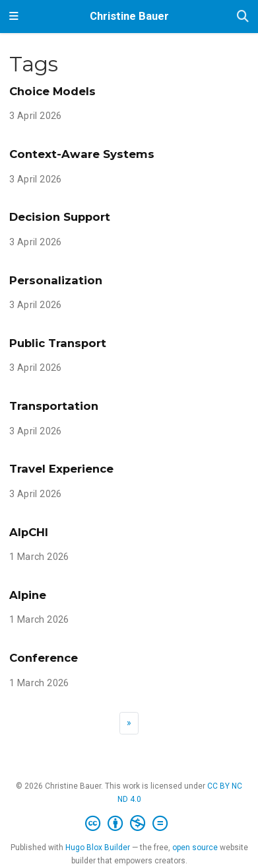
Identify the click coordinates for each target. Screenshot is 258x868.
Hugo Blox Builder (98, 848)
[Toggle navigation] (14, 17)
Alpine (28, 595)
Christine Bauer (129, 16)
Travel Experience (61, 469)
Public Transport (58, 343)
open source (195, 848)
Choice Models (52, 91)
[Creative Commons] (129, 824)
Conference (44, 658)
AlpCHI (29, 532)
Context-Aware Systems (82, 154)
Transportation (54, 406)
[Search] (243, 17)
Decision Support (60, 217)
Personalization (56, 280)
